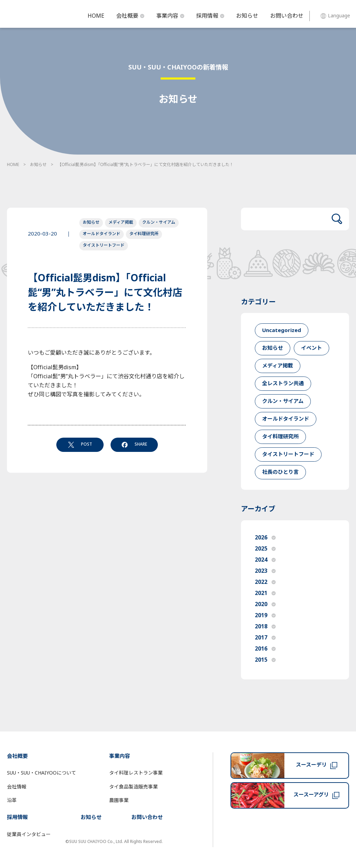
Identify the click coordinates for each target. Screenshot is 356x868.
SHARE (134, 444)
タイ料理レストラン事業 (136, 773)
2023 (265, 571)
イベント (311, 348)
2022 (265, 582)
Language (335, 16)
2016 (265, 649)
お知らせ (247, 16)
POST (80, 444)
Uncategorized (282, 330)
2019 (265, 615)
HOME (96, 16)
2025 (265, 549)
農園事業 (119, 800)
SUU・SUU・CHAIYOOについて (42, 773)
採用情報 (210, 16)
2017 (265, 638)
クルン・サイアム (159, 222)
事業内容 (170, 16)
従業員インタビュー (29, 834)
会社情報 (17, 787)
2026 (265, 538)
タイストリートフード (104, 245)
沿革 (12, 800)
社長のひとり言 (280, 472)
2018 (265, 627)
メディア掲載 (121, 222)
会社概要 (130, 16)
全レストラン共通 (283, 384)
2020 (265, 604)
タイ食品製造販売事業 (133, 787)
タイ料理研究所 (144, 234)
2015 (265, 660)
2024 (265, 560)
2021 (265, 593)
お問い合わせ (287, 16)
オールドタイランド (102, 234)
